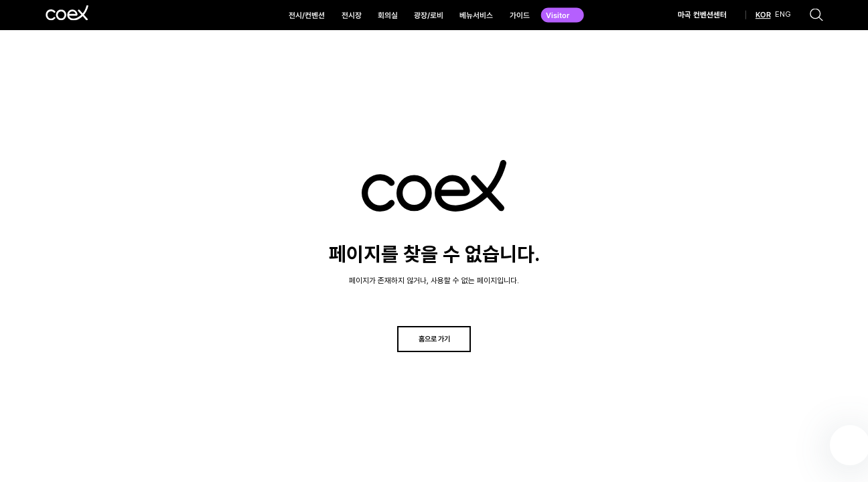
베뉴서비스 (476, 15)
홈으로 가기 (434, 338)
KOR (763, 15)
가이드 (520, 15)
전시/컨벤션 (307, 15)
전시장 (352, 15)
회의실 (388, 15)
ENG (783, 15)
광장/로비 (429, 15)
